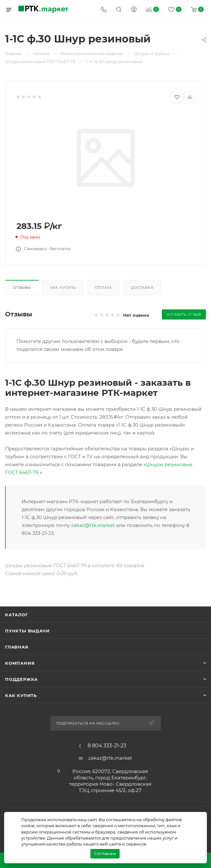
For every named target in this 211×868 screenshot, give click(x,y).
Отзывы (22, 288)
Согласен (105, 853)
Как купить (63, 288)
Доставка (142, 288)
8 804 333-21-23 (107, 746)
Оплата (103, 288)
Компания (20, 663)
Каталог (17, 615)
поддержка (21, 679)
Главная (17, 647)
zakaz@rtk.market (93, 525)
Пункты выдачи (27, 631)
